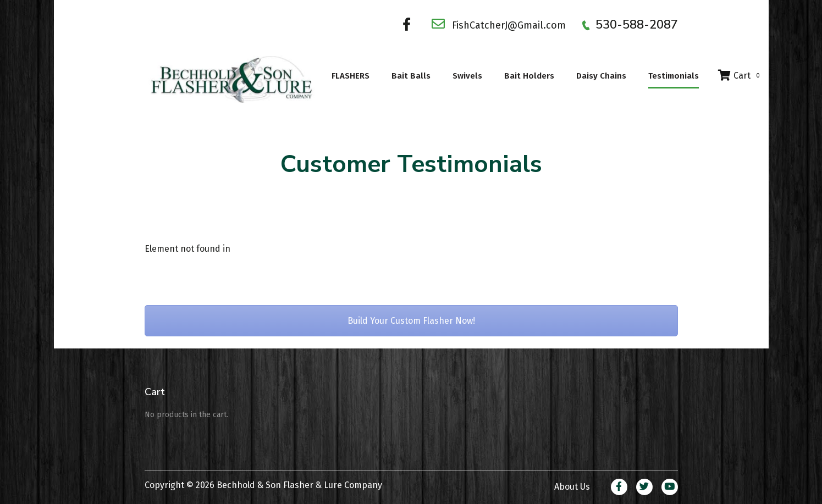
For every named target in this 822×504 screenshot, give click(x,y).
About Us (572, 487)
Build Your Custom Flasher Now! (411, 321)
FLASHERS (351, 76)
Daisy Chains (601, 76)
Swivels (467, 76)
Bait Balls (411, 76)
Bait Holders (529, 76)
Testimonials (674, 76)
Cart (740, 76)
